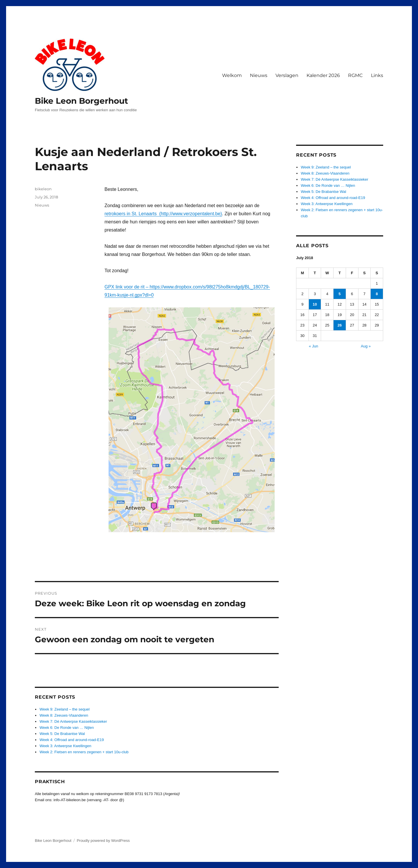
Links (377, 75)
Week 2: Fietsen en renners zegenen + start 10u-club (84, 752)
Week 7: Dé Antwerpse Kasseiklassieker (73, 721)
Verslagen (287, 75)
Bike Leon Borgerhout (81, 101)
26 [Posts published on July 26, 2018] (340, 325)
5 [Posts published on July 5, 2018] (339, 294)
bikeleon (43, 189)
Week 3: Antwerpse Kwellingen (65, 746)
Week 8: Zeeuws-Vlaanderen (64, 715)
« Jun (313, 346)
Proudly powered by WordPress (103, 841)
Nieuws (259, 75)
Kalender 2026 (323, 75)
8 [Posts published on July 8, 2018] (377, 294)
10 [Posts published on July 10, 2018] (315, 304)
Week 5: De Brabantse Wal (62, 734)
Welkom (232, 75)
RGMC (355, 75)
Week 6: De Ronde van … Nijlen (67, 728)
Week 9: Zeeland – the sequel (65, 709)
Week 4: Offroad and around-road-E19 (72, 740)
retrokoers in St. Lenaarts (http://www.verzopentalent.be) (163, 214)
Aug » (366, 346)
